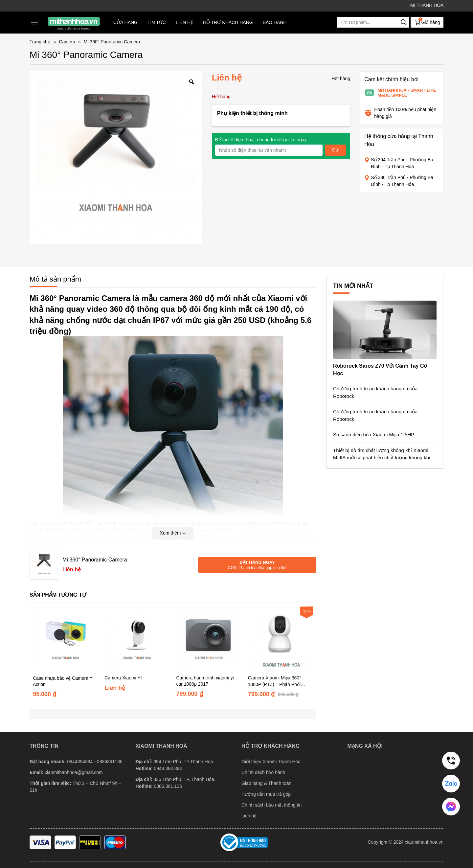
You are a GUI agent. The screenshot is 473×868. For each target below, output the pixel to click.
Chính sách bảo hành (263, 772)
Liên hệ (184, 22)
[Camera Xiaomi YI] (137, 639)
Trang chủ (40, 42)
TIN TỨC (157, 22)
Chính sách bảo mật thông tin (271, 805)
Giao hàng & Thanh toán (266, 783)
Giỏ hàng (427, 22)
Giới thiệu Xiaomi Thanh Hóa (271, 762)
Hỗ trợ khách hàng (228, 22)
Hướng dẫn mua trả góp (266, 794)
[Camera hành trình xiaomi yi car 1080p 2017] (209, 639)
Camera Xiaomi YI (123, 678)
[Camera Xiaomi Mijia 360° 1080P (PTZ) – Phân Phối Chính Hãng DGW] (281, 639)
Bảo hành (275, 22)
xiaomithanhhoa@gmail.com (74, 772)
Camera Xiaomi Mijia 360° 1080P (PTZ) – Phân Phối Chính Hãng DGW (275, 684)
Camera (67, 42)
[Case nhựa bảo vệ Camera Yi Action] (65, 639)
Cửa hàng (125, 22)
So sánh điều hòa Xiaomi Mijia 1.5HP (374, 434)
